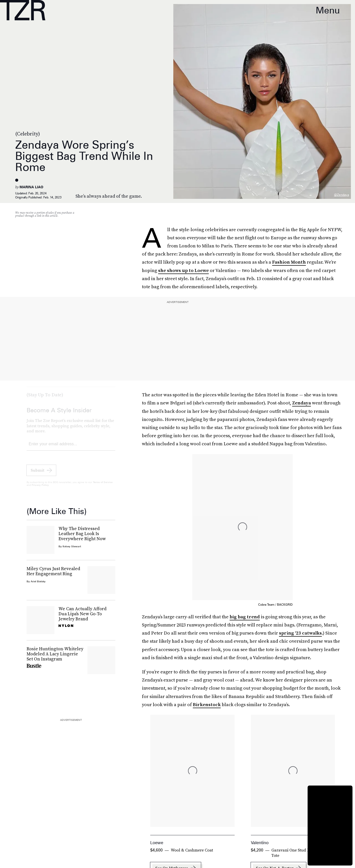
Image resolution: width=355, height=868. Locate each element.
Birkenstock (207, 704)
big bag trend (245, 617)
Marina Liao (31, 187)
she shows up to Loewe (183, 270)
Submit (38, 474)
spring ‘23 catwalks (300, 633)
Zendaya (302, 403)
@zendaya (341, 195)
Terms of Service (103, 486)
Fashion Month (289, 262)
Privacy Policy (40, 489)
